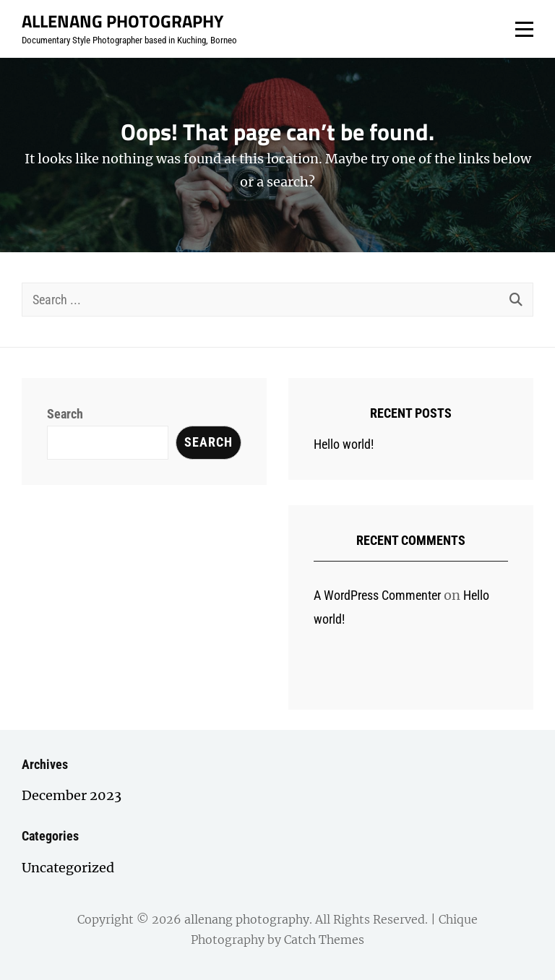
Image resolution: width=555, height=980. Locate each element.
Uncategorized (68, 868)
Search (65, 414)
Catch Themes (324, 940)
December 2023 (72, 795)
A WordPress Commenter (377, 595)
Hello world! (344, 444)
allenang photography (122, 21)
